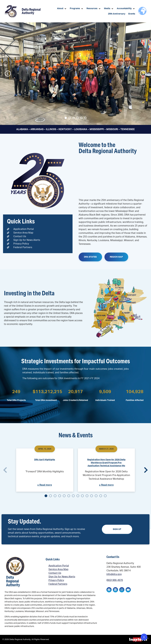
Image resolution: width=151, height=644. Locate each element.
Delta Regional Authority (31, 11)
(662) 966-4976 (115, 580)
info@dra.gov (114, 574)
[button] (62, 9)
